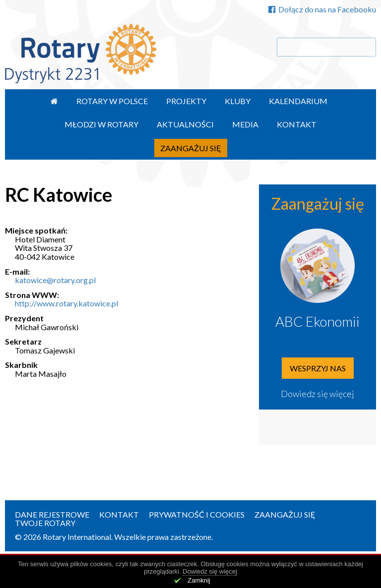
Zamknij (199, 580)
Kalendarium (298, 101)
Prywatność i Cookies (197, 514)
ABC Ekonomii (317, 321)
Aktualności (185, 124)
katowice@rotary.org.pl (55, 280)
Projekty (186, 101)
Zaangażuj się (191, 148)
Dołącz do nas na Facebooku (322, 9)
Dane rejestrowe (52, 514)
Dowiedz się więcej (317, 394)
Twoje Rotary (45, 523)
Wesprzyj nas (318, 368)
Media (245, 124)
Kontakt (297, 124)
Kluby (238, 101)
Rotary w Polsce (112, 101)
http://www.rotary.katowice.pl (66, 303)
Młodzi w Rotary (101, 124)
